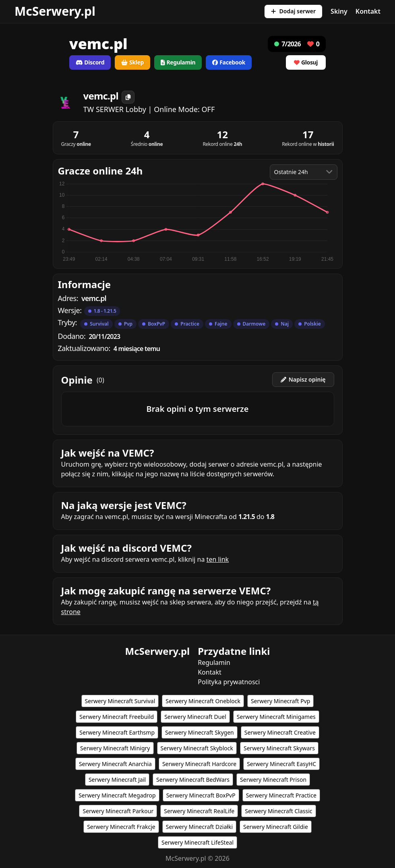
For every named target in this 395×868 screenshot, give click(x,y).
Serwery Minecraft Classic (278, 811)
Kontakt (368, 11)
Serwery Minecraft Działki (199, 827)
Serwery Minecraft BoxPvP (201, 795)
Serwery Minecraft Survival (120, 701)
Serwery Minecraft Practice (281, 795)
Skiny (339, 11)
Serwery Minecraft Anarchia (115, 764)
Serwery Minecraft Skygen (200, 732)
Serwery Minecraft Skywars (279, 748)
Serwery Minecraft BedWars (193, 780)
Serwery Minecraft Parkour (118, 811)
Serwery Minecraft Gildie (276, 827)
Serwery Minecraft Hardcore (199, 764)
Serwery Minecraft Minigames (276, 717)
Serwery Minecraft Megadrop (117, 795)
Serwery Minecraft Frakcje (121, 827)
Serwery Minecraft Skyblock (197, 748)
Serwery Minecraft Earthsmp (117, 732)
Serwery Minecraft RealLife (199, 811)
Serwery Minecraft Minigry (115, 748)
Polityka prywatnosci (229, 682)
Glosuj (306, 62)
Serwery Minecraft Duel (195, 717)
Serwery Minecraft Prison (273, 780)
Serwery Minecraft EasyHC (281, 764)
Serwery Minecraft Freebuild (117, 717)
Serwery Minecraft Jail (117, 780)
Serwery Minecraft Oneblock (203, 701)
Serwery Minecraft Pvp (280, 701)
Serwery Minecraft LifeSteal (197, 842)
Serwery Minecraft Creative (280, 732)
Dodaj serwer (293, 11)
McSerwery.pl (55, 11)
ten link (218, 559)
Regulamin (214, 662)
